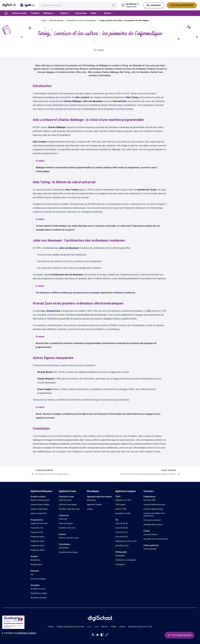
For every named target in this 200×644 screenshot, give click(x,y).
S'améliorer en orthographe (126, 560)
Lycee (44, 21)
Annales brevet (36, 564)
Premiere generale (56, 21)
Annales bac (35, 560)
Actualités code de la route (69, 509)
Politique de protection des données (71, 627)
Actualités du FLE (122, 546)
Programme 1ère (37, 528)
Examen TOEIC (121, 509)
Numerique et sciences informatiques (81, 21)
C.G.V (96, 627)
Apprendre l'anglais (94, 505)
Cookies (51, 627)
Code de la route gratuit (68, 505)
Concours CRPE (150, 500)
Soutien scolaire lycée (39, 509)
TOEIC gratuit (120, 505)
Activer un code (19, 13)
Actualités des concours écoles (156, 539)
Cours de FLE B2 (122, 537)
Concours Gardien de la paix (154, 505)
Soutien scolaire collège (40, 505)
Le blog (90, 509)
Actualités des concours (153, 525)
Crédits (113, 627)
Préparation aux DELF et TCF (126, 541)
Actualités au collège (39, 593)
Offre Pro (105, 627)
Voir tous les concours (152, 520)
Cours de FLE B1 (122, 532)
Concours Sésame (151, 535)
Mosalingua (91, 500)
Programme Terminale (39, 523)
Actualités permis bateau (68, 552)
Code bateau (64, 548)
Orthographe (120, 556)
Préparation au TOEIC (123, 500)
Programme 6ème (37, 550)
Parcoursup (81, 13)
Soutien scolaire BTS (39, 513)
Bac (32, 574)
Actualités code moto (67, 528)
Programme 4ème (37, 541)
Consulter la (19, 633)
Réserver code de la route (69, 538)
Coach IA (35, 13)
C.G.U (89, 627)
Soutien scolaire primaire (40, 500)
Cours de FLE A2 (122, 528)
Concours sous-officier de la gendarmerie (154, 515)
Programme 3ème (37, 537)
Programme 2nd (37, 532)
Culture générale (150, 549)
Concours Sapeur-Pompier (153, 509)
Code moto (63, 519)
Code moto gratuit (66, 523)
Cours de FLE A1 (122, 523)
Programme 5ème (37, 546)
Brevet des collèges (38, 579)
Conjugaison (120, 564)
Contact (122, 627)
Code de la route (65, 500)
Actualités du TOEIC (123, 513)
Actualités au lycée (38, 589)
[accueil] (6, 13)
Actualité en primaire (39, 598)
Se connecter (154, 5)
